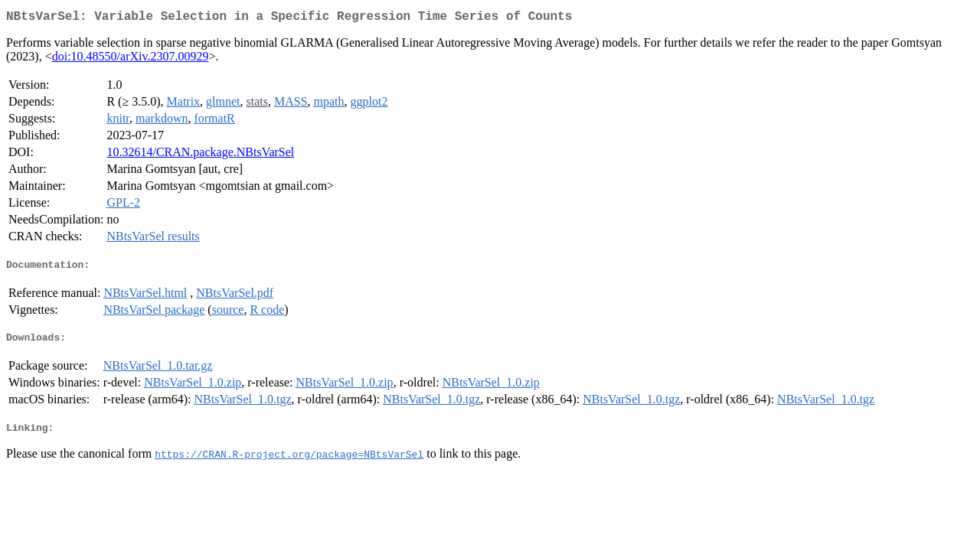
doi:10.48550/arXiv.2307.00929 (131, 59)
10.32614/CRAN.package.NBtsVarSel (200, 155)
